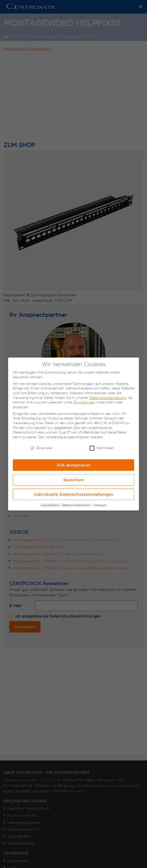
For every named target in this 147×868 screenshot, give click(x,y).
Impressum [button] (100, 505)
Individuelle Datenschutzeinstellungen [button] (74, 494)
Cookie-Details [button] (50, 505)
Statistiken (102, 448)
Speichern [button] (74, 480)
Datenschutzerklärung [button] (76, 505)
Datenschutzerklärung (108, 398)
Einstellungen (84, 402)
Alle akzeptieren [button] (73, 465)
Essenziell (41, 448)
